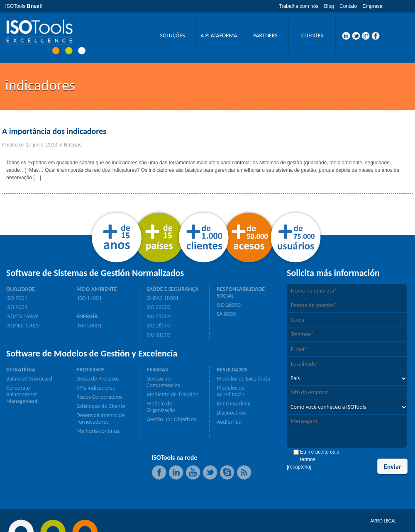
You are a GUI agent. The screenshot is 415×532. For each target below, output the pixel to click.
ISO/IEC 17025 (23, 326)
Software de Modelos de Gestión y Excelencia (92, 354)
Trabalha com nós (299, 6)
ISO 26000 (229, 305)
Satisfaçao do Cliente (101, 406)
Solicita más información (333, 273)
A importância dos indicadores (54, 131)
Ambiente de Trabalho (172, 395)
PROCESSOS (90, 370)
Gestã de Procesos (98, 379)
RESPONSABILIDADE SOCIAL (241, 293)
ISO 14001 (89, 298)
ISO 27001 (159, 317)
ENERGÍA (87, 317)
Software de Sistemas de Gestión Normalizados (95, 273)
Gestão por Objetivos (171, 420)
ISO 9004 (17, 307)
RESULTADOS (232, 370)
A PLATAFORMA (219, 35)
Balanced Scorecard (29, 379)
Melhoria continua (98, 431)
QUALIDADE (21, 289)
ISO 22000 (159, 307)
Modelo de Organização (161, 407)
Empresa (372, 6)
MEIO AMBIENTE (97, 289)
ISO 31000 (159, 335)
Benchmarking (234, 404)
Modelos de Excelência (243, 379)
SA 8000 (226, 314)
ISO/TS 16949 (22, 317)
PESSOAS (157, 370)
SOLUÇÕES (172, 35)
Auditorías (229, 422)
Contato (348, 6)
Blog (329, 6)
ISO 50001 (89, 326)
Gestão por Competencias (163, 382)
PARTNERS (265, 35)
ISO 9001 (17, 298)
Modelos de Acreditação (231, 391)
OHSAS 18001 (163, 298)
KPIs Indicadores (96, 388)
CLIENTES (312, 35)
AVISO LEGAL (383, 521)
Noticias (73, 145)
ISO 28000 (159, 326)
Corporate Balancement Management (22, 395)
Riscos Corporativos (99, 397)
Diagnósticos (232, 413)
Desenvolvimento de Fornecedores (100, 419)
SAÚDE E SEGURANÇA (172, 289)
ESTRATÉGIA (21, 370)
